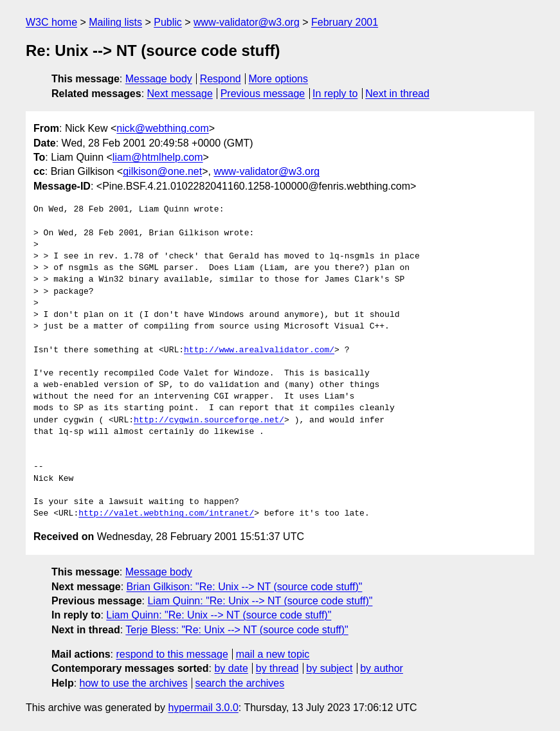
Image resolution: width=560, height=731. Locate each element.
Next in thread (397, 94)
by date (231, 668)
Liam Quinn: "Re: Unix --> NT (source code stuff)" (260, 601)
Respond (221, 79)
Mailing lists (115, 22)
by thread (277, 668)
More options (279, 79)
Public (168, 22)
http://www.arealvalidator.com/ (259, 350)
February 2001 (345, 22)
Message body (159, 79)
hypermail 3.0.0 (203, 708)
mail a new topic (273, 654)
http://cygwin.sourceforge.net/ (209, 420)
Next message (180, 94)
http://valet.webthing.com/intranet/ (166, 514)
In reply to (335, 94)
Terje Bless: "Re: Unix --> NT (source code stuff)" (237, 630)
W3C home (51, 22)
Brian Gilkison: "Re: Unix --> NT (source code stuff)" (245, 587)
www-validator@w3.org (247, 22)
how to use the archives (134, 683)
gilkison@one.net (162, 171)
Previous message (263, 94)
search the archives (240, 683)
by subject (329, 668)
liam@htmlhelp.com (158, 157)
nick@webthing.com (162, 128)
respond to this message (172, 654)
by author (382, 668)
